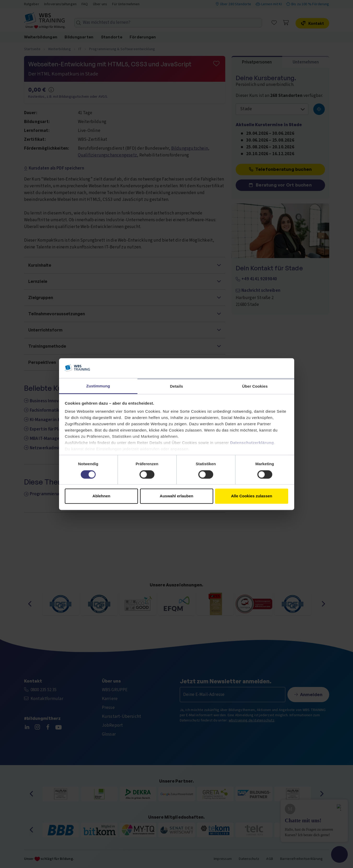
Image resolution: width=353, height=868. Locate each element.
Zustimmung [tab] (98, 386)
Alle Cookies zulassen (252, 496)
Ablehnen (101, 496)
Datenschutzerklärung (252, 443)
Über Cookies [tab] (255, 386)
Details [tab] (177, 386)
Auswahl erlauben (176, 496)
